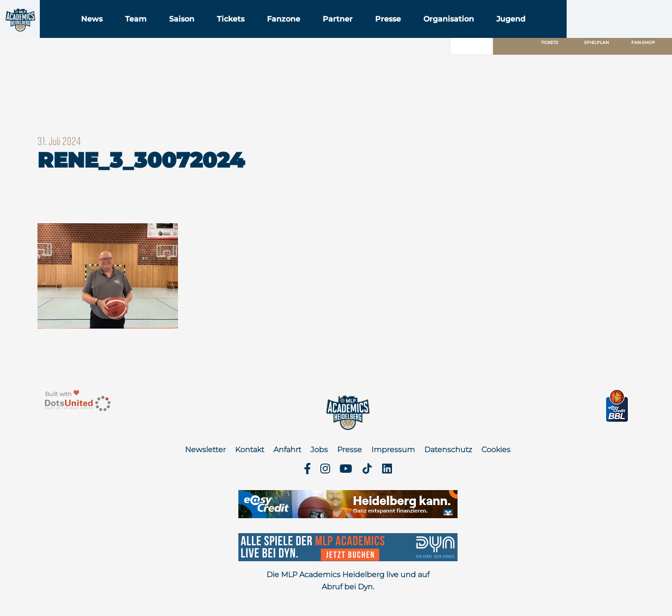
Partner (396, 32)
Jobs (319, 450)
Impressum (393, 450)
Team (194, 32)
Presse (447, 32)
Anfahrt (287, 450)
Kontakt (250, 450)
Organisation (507, 32)
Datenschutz (448, 450)
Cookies (496, 450)
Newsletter (205, 450)
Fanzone (342, 32)
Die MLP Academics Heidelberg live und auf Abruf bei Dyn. (348, 581)
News (150, 32)
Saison (240, 32)
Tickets (289, 32)
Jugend (569, 32)
